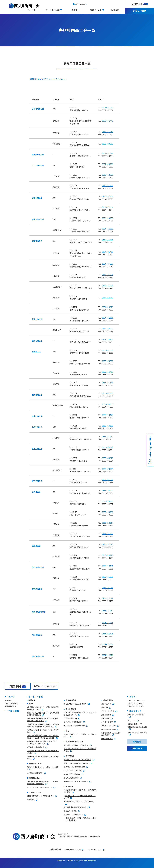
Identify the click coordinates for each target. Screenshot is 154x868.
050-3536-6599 (108, 404)
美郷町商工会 (37, 427)
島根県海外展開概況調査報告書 (75, 807)
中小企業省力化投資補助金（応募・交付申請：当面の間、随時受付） (42, 742)
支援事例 (140, 4)
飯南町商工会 (37, 319)
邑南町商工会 (37, 449)
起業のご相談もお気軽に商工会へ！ (39, 787)
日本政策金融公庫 (70, 718)
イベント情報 (13, 711)
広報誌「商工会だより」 (136, 700)
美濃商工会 (36, 546)
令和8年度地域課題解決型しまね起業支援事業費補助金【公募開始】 (42, 720)
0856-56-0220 (108, 555)
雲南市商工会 (37, 241)
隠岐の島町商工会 (39, 612)
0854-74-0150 (108, 298)
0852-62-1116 (108, 186)
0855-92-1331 (108, 480)
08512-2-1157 (108, 610)
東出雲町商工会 (38, 155)
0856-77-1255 (108, 588)
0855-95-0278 (108, 447)
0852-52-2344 (108, 153)
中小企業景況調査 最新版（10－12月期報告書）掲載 (80, 791)
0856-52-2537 (108, 544)
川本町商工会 (37, 416)
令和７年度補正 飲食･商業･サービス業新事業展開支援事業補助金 (43, 714)
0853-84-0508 (108, 361)
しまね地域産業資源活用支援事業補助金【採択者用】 (43, 752)
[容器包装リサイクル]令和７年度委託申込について (80, 797)
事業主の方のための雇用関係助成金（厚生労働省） (43, 758)
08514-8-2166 (108, 644)
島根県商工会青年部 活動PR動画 (76, 745)
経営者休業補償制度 (109, 729)
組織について (135, 711)
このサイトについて (94, 850)
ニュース (32, 10)
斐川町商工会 (37, 341)
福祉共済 (105, 708)
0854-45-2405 (108, 239)
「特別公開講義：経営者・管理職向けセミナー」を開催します (80, 819)
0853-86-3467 (108, 372)
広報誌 (74, 10)
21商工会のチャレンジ (136, 706)
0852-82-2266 (108, 107)
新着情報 (8, 700)
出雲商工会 (36, 351)
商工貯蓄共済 (106, 704)
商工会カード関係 (70, 811)
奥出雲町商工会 (38, 219)
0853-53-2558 (108, 350)
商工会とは (131, 720)
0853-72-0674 (108, 339)
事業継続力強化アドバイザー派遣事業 (78, 760)
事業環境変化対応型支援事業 (74, 767)
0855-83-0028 (108, 458)
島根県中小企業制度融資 (73, 722)
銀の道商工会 (37, 395)
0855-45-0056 (108, 512)
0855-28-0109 (108, 501)
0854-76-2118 (108, 318)
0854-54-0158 (108, 218)
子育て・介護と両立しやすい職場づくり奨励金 (43, 768)
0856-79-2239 (108, 598)
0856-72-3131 (108, 566)
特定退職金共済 (107, 739)
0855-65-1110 (108, 393)
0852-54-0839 (108, 175)
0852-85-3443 (108, 121)
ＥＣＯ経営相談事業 (71, 778)
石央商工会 (36, 492)
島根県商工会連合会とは (136, 715)
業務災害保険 (106, 715)
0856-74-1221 (108, 577)
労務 (68, 731)
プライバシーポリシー (73, 850)
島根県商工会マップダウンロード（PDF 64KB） (48, 79)
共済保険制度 (108, 700)
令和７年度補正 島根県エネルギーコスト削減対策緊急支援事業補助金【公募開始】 (43, 725)
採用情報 (115, 10)
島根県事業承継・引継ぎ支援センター (40, 796)
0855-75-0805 (108, 426)
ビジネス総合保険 (108, 711)
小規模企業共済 (107, 722)
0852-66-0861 (108, 164)
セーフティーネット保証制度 (74, 726)
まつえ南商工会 (38, 165)
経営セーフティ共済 (109, 726)
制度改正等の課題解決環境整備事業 (77, 763)
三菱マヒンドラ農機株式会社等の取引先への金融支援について (80, 714)
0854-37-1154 (108, 207)
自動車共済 (105, 718)
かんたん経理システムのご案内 (75, 704)
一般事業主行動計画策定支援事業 (76, 781)
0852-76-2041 (108, 132)
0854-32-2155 (108, 196)
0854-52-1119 (108, 229)
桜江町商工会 (37, 481)
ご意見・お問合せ (55, 849)
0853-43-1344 (108, 382)
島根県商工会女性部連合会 (137, 733)
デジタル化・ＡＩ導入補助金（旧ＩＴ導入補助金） (43, 731)
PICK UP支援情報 (11, 703)
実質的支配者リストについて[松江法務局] (79, 801)
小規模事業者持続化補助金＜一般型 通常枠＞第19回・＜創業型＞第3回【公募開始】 (43, 737)
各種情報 (69, 786)
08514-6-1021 (108, 655)
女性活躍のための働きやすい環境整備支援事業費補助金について (43, 708)
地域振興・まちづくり (74, 742)
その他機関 (31, 799)
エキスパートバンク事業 (73, 770)
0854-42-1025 (108, 275)
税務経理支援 (71, 700)
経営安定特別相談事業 (72, 774)
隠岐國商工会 (37, 635)
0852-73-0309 (108, 144)
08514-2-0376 (108, 633)
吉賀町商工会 (37, 589)
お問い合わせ (140, 11)
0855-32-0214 (108, 523)
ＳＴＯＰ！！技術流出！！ (74, 815)
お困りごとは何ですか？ (46, 686)
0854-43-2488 (108, 252)
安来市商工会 (37, 198)
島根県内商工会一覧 (135, 724)
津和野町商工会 (38, 567)
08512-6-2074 (108, 623)
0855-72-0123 (108, 415)
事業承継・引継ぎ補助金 (35, 747)
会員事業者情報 (11, 706)
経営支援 (32, 700)
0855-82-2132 (108, 436)
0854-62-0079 (108, 307)
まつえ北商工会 (38, 109)
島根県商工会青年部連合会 (137, 727)
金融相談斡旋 (71, 709)
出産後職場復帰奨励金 (35, 773)
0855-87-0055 (108, 469)
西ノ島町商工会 (38, 656)
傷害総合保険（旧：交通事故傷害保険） (111, 734)
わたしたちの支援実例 (135, 703)
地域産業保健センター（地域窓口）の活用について (80, 735)
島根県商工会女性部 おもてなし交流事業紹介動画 (80, 750)
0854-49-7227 (108, 264)
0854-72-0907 (108, 329)
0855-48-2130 (108, 534)
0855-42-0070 (108, 490)
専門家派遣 (70, 756)
